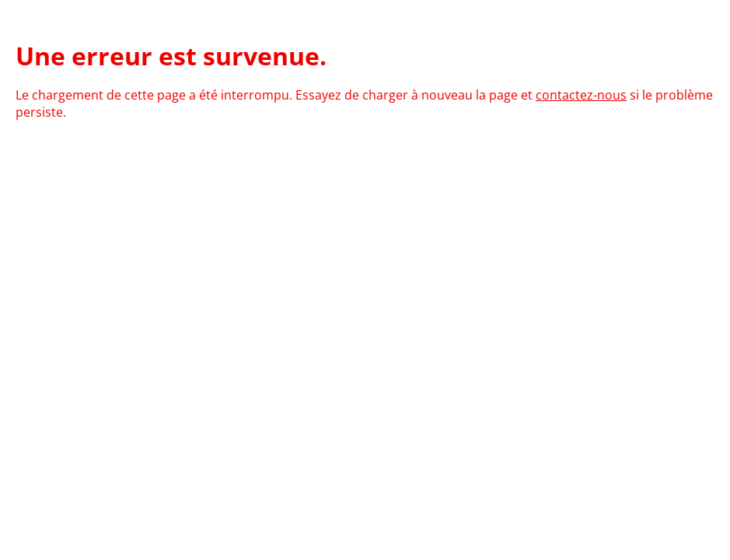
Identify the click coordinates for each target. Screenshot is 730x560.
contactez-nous (581, 95)
